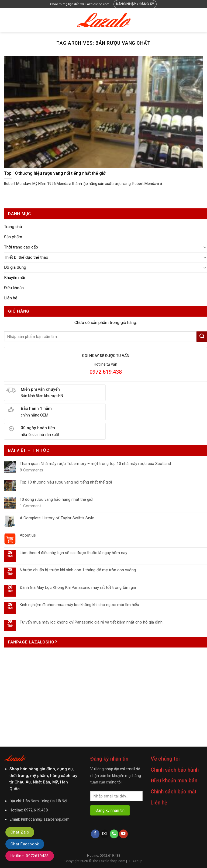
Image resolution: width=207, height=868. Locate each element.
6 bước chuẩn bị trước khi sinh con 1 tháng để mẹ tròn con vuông (78, 570)
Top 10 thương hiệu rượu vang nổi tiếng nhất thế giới (66, 482)
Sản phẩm (13, 237)
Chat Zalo (20, 832)
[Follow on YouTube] (123, 834)
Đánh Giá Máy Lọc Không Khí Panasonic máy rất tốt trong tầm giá (78, 587)
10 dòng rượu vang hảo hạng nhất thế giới (56, 499)
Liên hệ (11, 298)
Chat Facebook (25, 844)
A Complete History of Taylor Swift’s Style (57, 518)
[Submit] (202, 337)
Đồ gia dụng (15, 267)
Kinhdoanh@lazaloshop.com (45, 819)
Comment (30, 506)
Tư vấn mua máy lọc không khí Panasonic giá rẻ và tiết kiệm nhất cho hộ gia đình (91, 622)
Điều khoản (14, 288)
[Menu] (7, 20)
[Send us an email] (105, 834)
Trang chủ (13, 227)
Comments (31, 470)
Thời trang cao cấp (21, 247)
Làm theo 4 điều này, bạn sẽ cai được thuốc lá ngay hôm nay (73, 553)
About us (28, 535)
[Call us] (114, 834)
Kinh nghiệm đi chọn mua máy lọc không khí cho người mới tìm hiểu (79, 605)
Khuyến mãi (14, 278)
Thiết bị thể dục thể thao (26, 257)
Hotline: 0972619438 (30, 856)
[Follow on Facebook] (95, 834)
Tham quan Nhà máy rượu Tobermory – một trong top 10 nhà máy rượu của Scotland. (96, 464)
